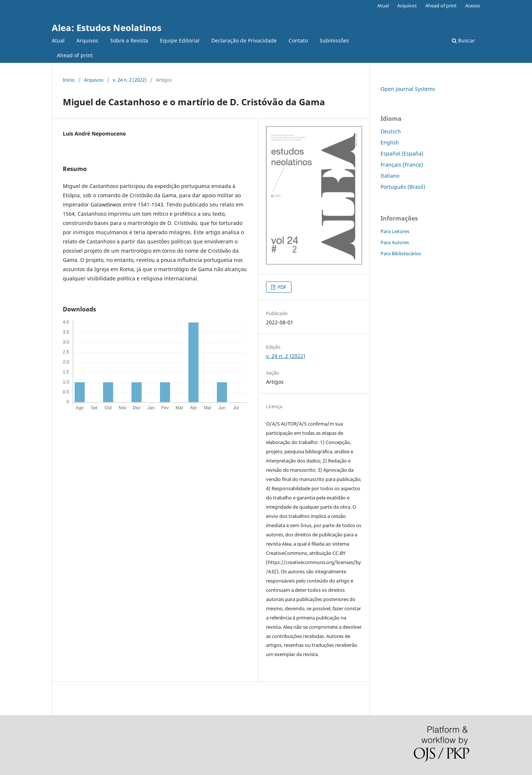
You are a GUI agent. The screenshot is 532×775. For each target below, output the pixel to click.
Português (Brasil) (403, 187)
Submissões (334, 40)
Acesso (473, 6)
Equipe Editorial (180, 40)
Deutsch (391, 131)
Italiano (390, 176)
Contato (298, 40)
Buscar (463, 40)
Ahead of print (75, 55)
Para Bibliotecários (401, 253)
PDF (281, 287)
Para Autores (395, 242)
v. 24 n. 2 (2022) (130, 80)
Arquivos (87, 40)
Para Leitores (395, 231)
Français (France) (402, 165)
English (390, 142)
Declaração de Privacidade (244, 40)
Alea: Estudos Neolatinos (107, 28)
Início (69, 80)
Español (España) (402, 153)
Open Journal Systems (408, 89)
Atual (58, 40)
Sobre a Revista (129, 40)
